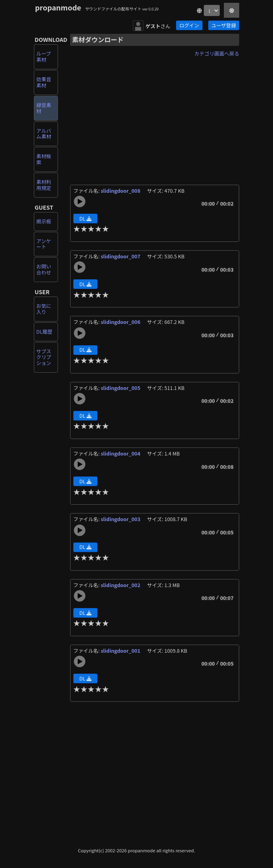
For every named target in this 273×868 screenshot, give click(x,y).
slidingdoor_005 (121, 388)
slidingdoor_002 (121, 585)
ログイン (189, 25)
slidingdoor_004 (121, 454)
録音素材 (44, 108)
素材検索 (44, 159)
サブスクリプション (44, 357)
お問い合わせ (44, 269)
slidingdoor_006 (121, 322)
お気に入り (44, 309)
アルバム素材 (44, 134)
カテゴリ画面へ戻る (217, 54)
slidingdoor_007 (121, 256)
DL (85, 219)
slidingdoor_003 (121, 519)
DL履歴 (44, 332)
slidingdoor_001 (121, 651)
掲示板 (44, 221)
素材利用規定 (44, 185)
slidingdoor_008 (121, 191)
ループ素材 (43, 57)
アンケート (44, 244)
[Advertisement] (155, 116)
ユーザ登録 (224, 25)
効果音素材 (44, 82)
